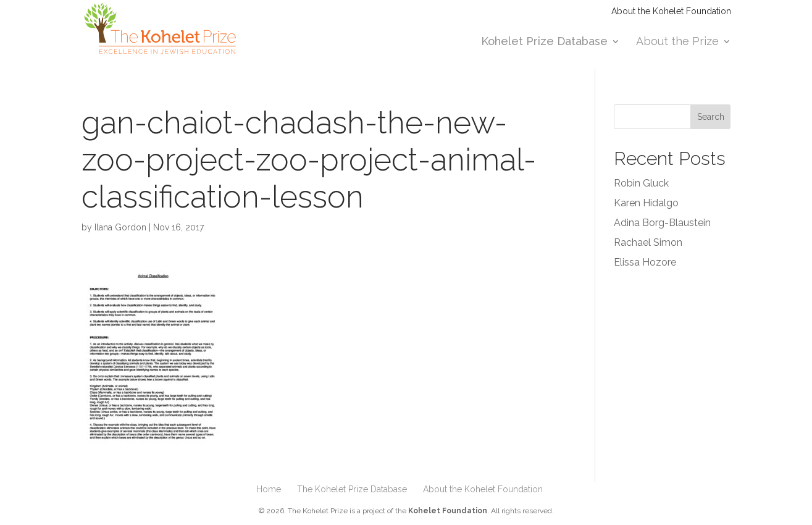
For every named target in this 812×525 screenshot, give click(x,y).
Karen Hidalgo (646, 203)
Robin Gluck (641, 183)
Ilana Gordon (120, 227)
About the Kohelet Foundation (671, 11)
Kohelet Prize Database (544, 42)
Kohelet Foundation (448, 511)
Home (269, 489)
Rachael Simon (648, 242)
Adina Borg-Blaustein (662, 223)
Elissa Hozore (645, 262)
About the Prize (677, 42)
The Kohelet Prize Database (352, 489)
